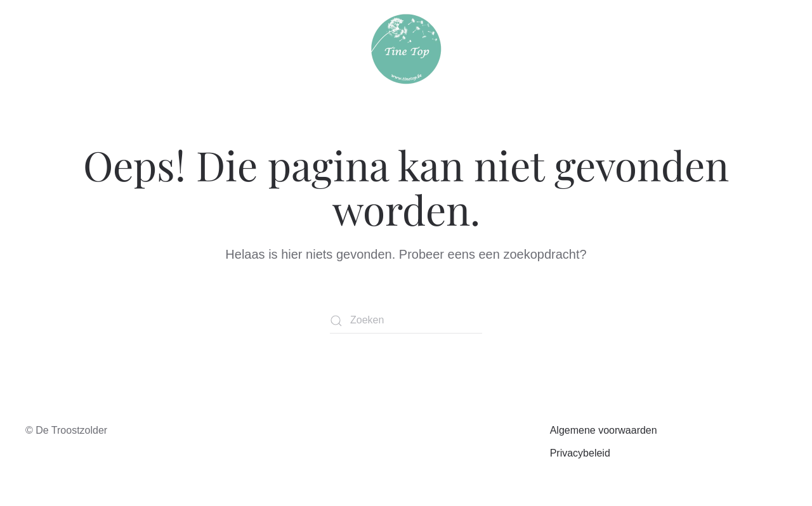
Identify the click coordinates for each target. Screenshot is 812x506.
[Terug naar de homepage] (406, 49)
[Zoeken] (406, 321)
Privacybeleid (580, 453)
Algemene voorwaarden (604, 430)
